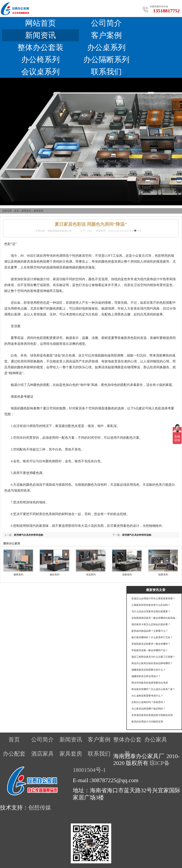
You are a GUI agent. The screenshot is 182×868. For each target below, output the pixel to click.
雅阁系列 (18, 575)
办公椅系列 (40, 60)
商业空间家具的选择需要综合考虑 (150, 683)
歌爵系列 (163, 575)
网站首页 (40, 23)
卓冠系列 (91, 575)
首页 (17, 211)
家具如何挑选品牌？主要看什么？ (150, 631)
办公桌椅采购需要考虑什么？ (147, 696)
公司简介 (106, 23)
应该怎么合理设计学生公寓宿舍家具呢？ (153, 599)
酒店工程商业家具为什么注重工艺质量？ (153, 657)
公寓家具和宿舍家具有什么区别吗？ (151, 605)
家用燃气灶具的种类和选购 (137, 535)
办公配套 (14, 754)
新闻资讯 (40, 35)
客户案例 (106, 35)
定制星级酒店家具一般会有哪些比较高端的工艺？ (155, 618)
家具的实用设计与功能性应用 (147, 722)
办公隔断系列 (106, 60)
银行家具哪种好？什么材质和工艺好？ (152, 637)
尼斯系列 (127, 575)
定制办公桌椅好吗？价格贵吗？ (148, 702)
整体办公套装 (40, 47)
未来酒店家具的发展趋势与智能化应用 (152, 715)
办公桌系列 (106, 47)
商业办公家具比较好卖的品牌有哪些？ (152, 663)
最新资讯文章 (156, 590)
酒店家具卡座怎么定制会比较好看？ (151, 624)
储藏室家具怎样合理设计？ (146, 676)
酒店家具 (42, 754)
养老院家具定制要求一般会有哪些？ (151, 644)
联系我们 (106, 72)
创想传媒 (40, 808)
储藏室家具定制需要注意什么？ (148, 670)
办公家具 (156, 740)
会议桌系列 (40, 72)
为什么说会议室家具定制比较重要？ (151, 611)
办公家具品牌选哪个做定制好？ (148, 709)
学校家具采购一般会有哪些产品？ (150, 650)
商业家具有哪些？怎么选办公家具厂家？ (153, 689)
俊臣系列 (55, 575)
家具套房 (71, 754)
